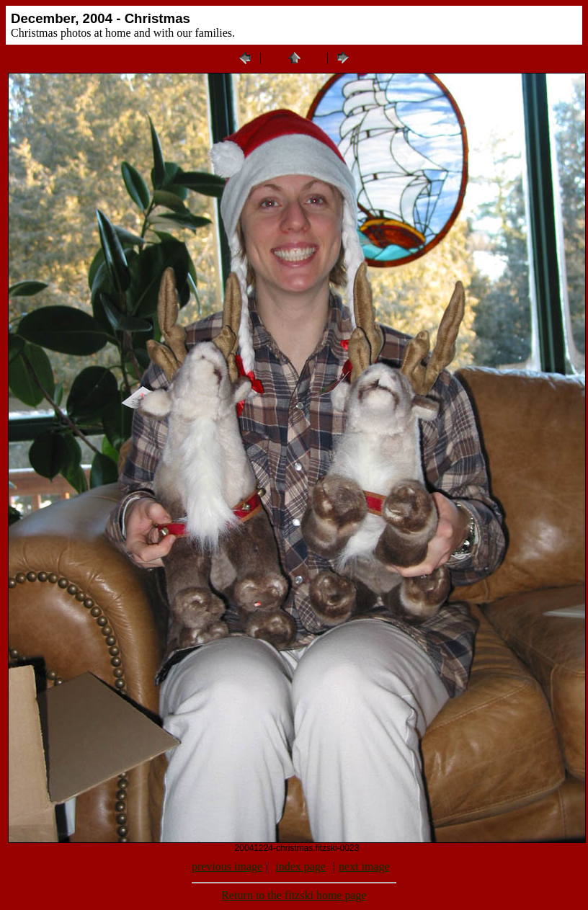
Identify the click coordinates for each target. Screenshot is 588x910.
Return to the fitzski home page (294, 895)
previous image (227, 866)
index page (300, 866)
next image (364, 866)
